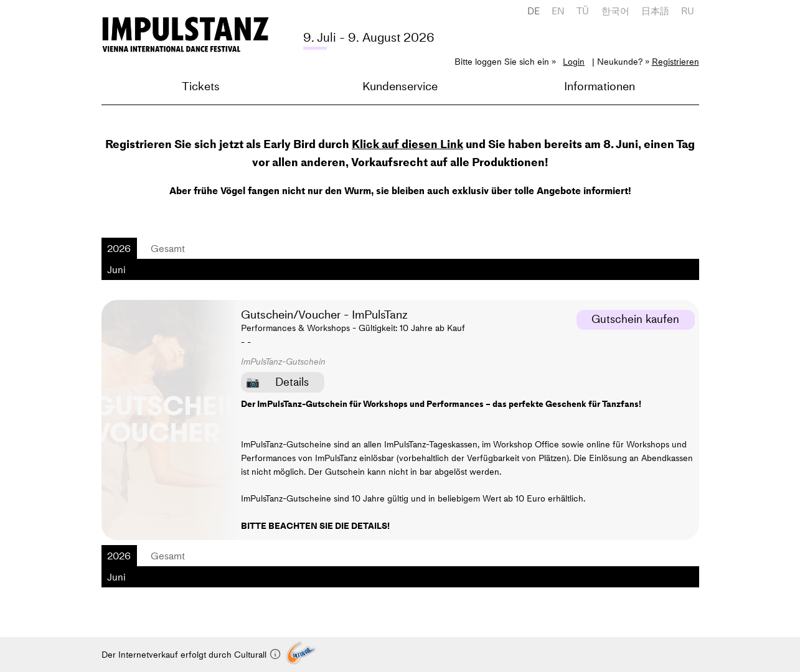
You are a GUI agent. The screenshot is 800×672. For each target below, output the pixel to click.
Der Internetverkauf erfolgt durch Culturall (191, 655)
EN (558, 11)
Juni (116, 269)
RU (688, 11)
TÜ (583, 11)
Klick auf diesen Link (407, 144)
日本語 (655, 11)
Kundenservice (400, 86)
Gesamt (168, 248)
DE (534, 11)
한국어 (615, 11)
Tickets (201, 86)
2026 (119, 248)
